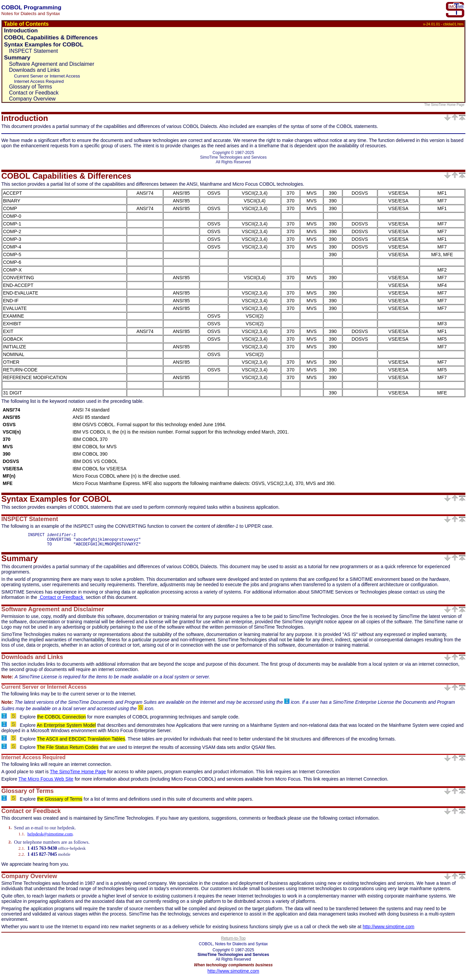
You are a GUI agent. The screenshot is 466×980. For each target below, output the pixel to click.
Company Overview (32, 99)
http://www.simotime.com (388, 930)
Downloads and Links (34, 70)
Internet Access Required (39, 81)
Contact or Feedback (34, 93)
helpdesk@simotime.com (50, 837)
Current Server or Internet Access (47, 76)
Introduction (21, 30)
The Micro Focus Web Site (46, 782)
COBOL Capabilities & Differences (51, 37)
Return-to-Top (233, 941)
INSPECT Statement (33, 51)
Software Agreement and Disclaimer (52, 64)
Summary (17, 57)
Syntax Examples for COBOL (44, 44)
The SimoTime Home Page (445, 105)
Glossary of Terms (31, 87)
